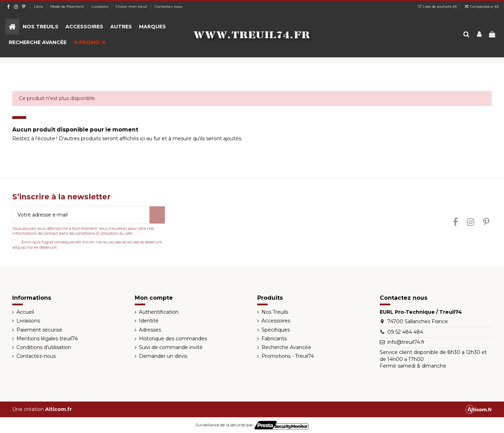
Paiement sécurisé (39, 330)
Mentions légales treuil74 (47, 339)
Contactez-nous (169, 6)
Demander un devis (163, 356)
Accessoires (276, 321)
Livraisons (100, 6)
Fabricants (274, 339)
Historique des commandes (173, 339)
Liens (39, 6)
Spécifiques (276, 330)
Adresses (150, 330)
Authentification (159, 312)
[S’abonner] (157, 215)
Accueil (25, 312)
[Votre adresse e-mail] (81, 215)
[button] (41, 27)
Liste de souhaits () (437, 6)
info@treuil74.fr (406, 342)
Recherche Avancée (286, 347)
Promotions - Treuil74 (288, 356)
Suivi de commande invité (171, 347)
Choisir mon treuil (132, 6)
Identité (149, 321)
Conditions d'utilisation (44, 347)
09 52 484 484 (405, 332)
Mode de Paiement (68, 6)
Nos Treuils (275, 312)
